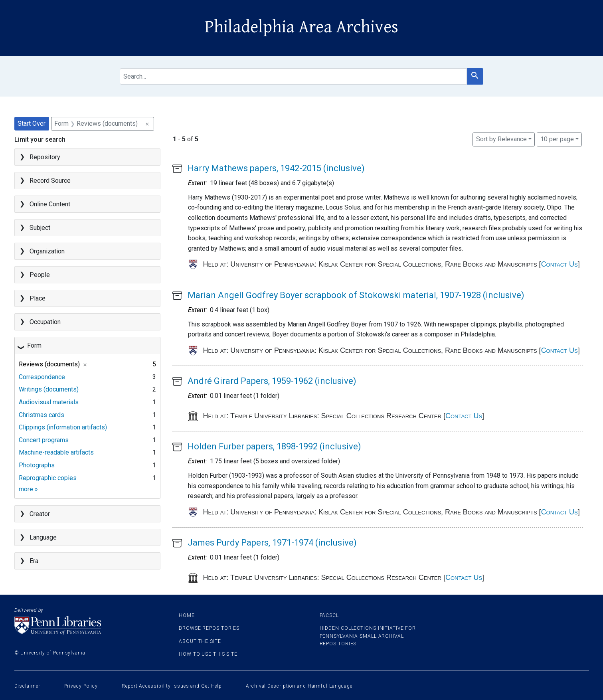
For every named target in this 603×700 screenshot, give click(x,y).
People (40, 275)
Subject (40, 228)
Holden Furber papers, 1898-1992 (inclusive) (274, 446)
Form (34, 345)
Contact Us (560, 264)
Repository (45, 157)
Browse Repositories (209, 628)
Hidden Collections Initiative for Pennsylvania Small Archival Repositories (368, 636)
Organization (47, 251)
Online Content (50, 204)
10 (557, 138)
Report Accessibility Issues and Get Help (172, 686)
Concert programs (44, 440)
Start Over (32, 124)
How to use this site (208, 654)
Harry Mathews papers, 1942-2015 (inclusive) (276, 168)
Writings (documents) (49, 389)
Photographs (37, 465)
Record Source (50, 181)
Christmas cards (42, 415)
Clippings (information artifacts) (63, 427)
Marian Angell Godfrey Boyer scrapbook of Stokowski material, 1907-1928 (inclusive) (356, 295)
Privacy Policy (81, 686)
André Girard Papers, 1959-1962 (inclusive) (272, 381)
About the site (200, 641)
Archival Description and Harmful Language (299, 686)
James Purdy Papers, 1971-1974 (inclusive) (272, 543)
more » (28, 489)
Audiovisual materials (49, 402)
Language (43, 537)
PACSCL (329, 615)
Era (34, 561)
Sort (501, 139)
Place (38, 298)
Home (187, 615)
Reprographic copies (48, 478)
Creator (40, 514)
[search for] (293, 76)
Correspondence (42, 377)
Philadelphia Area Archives (301, 27)
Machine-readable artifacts (56, 452)
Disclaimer (27, 686)
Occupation (45, 322)
